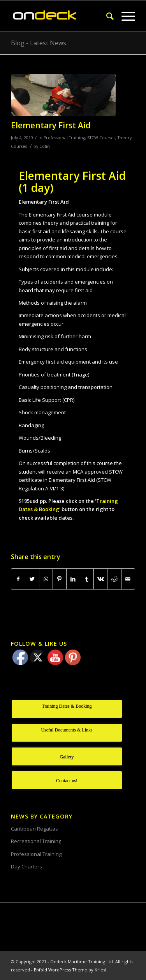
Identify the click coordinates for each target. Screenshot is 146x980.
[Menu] (124, 16)
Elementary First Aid (51, 125)
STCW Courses (101, 138)
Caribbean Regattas (34, 829)
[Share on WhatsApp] (46, 579)
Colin (45, 146)
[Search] (106, 16)
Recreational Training (36, 841)
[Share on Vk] (100, 579)
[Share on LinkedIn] (73, 579)
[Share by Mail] (128, 579)
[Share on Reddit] (114, 579)
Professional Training (64, 138)
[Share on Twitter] (32, 579)
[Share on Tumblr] (87, 579)
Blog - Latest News (39, 43)
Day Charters (26, 866)
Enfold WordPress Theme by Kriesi (70, 970)
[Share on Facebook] (18, 579)
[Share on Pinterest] (60, 579)
